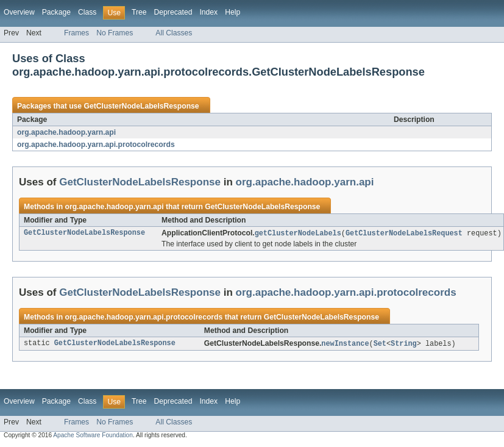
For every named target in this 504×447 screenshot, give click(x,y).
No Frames (115, 33)
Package (56, 12)
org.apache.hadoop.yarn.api (66, 132)
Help (232, 12)
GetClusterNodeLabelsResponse (141, 106)
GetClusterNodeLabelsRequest (404, 234)
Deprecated (173, 12)
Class (87, 12)
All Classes (174, 33)
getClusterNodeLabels (298, 234)
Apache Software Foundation (93, 436)
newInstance (345, 345)
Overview (19, 12)
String (404, 345)
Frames (76, 33)
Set (380, 345)
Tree (139, 12)
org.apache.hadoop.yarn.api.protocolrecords (96, 145)
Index (208, 12)
